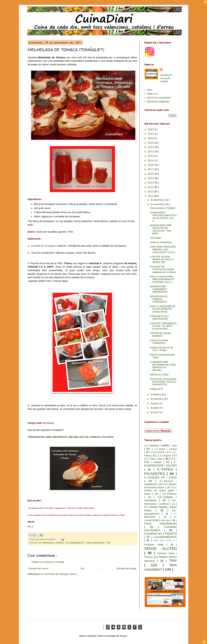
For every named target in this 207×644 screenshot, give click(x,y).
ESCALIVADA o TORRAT (163, 208)
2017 (151, 169)
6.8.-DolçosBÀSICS (75, 543)
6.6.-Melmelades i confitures (52, 543)
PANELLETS (156, 389)
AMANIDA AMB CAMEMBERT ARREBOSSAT (159, 289)
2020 (151, 156)
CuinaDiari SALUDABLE (161, 529)
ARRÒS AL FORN (159, 375)
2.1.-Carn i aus (154, 459)
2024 (151, 138)
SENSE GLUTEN (161, 549)
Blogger (123, 636)
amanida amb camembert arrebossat (75, 61)
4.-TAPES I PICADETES (161, 471)
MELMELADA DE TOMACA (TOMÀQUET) (159, 299)
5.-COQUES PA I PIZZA (161, 478)
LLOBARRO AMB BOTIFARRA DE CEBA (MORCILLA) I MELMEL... (163, 366)
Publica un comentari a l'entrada (48, 562)
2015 (151, 178)
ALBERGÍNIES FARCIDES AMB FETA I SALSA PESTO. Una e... (163, 217)
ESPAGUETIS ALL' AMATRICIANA (160, 318)
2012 (151, 192)
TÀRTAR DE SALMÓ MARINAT (161, 335)
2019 (151, 160)
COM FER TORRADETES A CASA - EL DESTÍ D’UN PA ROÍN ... (163, 326)
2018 (151, 165)
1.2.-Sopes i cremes (166, 449)
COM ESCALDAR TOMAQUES (159, 342)
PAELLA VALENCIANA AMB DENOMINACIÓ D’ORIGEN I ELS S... (162, 279)
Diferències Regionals (158, 102)
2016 (151, 174)
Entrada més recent (38, 568)
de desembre (157, 200)
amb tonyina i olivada (64, 64)
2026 (151, 129)
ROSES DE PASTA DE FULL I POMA (161, 349)
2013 (151, 187)
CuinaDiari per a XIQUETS (161, 534)
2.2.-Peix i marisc (161, 460)
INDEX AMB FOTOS (163, 540)
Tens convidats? (161, 567)
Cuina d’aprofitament (95, 543)
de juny (154, 412)
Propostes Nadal (155, 545)
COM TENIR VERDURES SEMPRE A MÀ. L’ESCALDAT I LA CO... (163, 249)
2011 (151, 196)
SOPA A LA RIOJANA (161, 242)
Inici (82, 568)
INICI (150, 90)
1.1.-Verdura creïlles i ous (161, 446)
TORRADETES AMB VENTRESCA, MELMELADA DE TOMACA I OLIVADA (71, 437)
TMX (108, 543)
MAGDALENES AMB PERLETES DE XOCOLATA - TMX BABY (161, 229)
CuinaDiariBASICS (165, 537)
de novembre (157, 204)
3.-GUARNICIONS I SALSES (161, 464)
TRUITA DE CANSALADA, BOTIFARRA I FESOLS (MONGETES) (163, 382)
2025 (151, 134)
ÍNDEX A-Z (153, 94)
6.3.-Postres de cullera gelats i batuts (161, 491)
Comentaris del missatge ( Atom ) (60, 574)
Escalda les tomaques (44, 246)
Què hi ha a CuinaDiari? (159, 98)
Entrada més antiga (126, 568)
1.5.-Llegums (165, 456)
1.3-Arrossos (158, 452)
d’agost (154, 403)
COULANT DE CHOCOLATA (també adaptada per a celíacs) (163, 269)
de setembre (157, 399)
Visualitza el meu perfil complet (166, 78)
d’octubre (155, 395)
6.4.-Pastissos (170, 494)
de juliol (155, 408)
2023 (151, 143)
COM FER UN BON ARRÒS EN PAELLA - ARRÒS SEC (162, 259)
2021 (151, 152)
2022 (151, 147)
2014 (151, 183)
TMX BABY (156, 238)
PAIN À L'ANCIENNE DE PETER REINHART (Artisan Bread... (162, 309)
